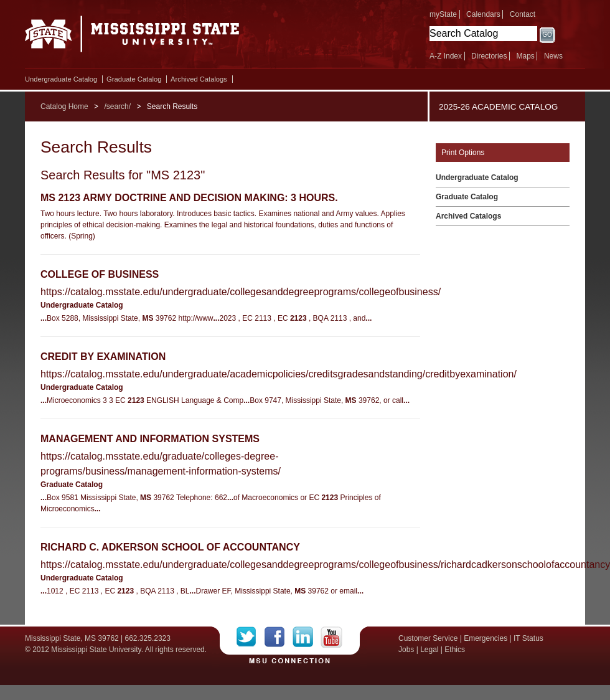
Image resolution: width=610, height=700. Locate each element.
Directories (489, 56)
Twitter (251, 637)
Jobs (406, 650)
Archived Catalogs (199, 79)
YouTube (331, 637)
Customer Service (428, 638)
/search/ (117, 106)
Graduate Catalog (134, 79)
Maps (525, 56)
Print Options (463, 153)
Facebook (279, 637)
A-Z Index (446, 56)
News (553, 56)
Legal (429, 650)
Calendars (483, 14)
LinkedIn (307, 637)
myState (443, 14)
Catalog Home (64, 106)
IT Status (528, 638)
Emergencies (486, 638)
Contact (523, 14)
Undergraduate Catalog (61, 79)
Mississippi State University (132, 37)
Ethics (455, 650)
